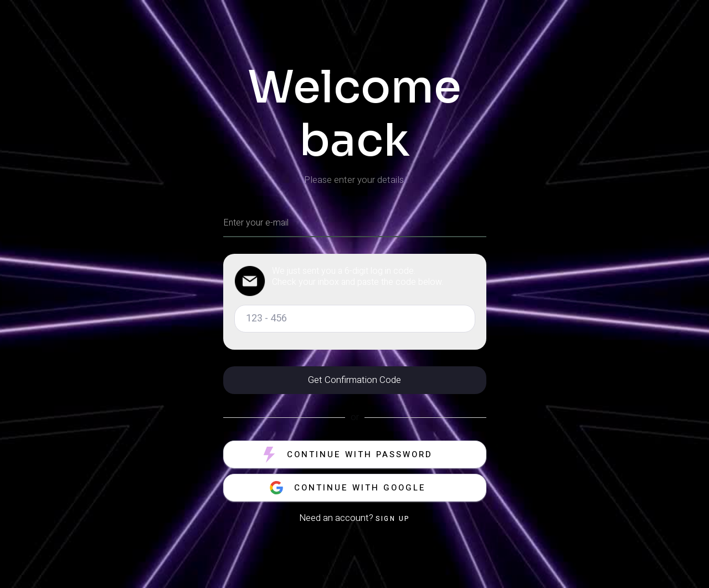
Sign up (393, 519)
